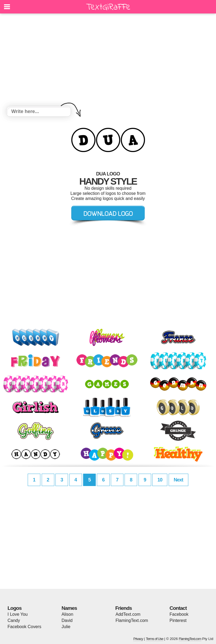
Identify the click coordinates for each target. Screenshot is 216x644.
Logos (15, 608)
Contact (178, 608)
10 (160, 480)
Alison (68, 614)
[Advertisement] (108, 61)
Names (69, 608)
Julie (66, 627)
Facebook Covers (24, 627)
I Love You (18, 614)
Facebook (179, 614)
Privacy (138, 639)
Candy (14, 620)
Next (178, 480)
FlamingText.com (132, 620)
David (67, 620)
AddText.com (128, 614)
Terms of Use (155, 639)
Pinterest (178, 620)
